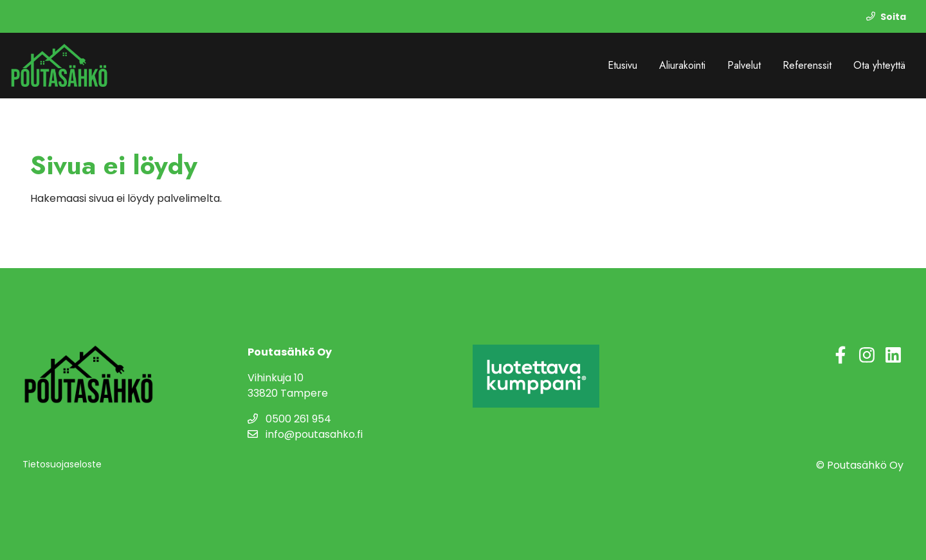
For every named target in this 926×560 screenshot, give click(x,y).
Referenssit (807, 65)
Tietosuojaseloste (62, 464)
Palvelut (744, 65)
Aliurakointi (682, 65)
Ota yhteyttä (879, 65)
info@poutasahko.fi (305, 434)
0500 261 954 (289, 419)
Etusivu (622, 65)
